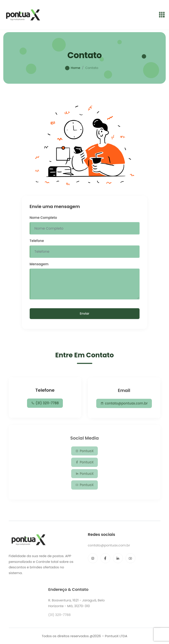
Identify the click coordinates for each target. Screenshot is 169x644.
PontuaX (85, 453)
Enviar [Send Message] (84, 315)
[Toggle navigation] (162, 15)
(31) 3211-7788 (45, 404)
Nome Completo (43, 219)
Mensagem (39, 265)
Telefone (37, 242)
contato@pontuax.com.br (124, 405)
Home (75, 68)
